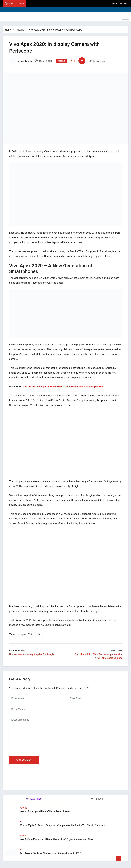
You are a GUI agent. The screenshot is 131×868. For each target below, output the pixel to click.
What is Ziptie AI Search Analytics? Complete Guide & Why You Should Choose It (62, 824)
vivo (39, 633)
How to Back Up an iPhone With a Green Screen (45, 810)
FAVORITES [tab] (34, 798)
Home (115, 3)
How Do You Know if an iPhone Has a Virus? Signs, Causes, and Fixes (56, 838)
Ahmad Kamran (21, 61)
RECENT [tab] (97, 798)
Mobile (20, 30)
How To (24, 807)
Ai (21, 821)
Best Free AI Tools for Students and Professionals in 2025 (50, 852)
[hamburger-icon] (125, 17)
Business (124, 3)
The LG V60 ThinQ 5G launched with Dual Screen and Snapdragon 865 (63, 386)
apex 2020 (27, 633)
